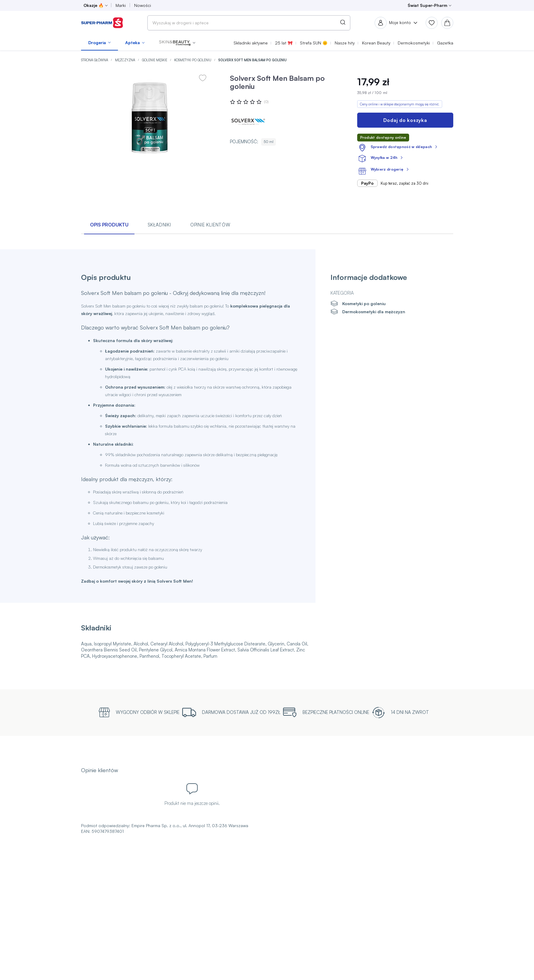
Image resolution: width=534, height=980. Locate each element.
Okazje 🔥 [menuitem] (94, 5)
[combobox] (249, 23)
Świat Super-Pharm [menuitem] (427, 5)
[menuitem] (100, 43)
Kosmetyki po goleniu (193, 60)
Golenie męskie (155, 60)
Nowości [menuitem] (143, 5)
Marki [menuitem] (121, 5)
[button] (177, 43)
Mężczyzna (125, 60)
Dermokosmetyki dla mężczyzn (374, 312)
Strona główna (95, 60)
